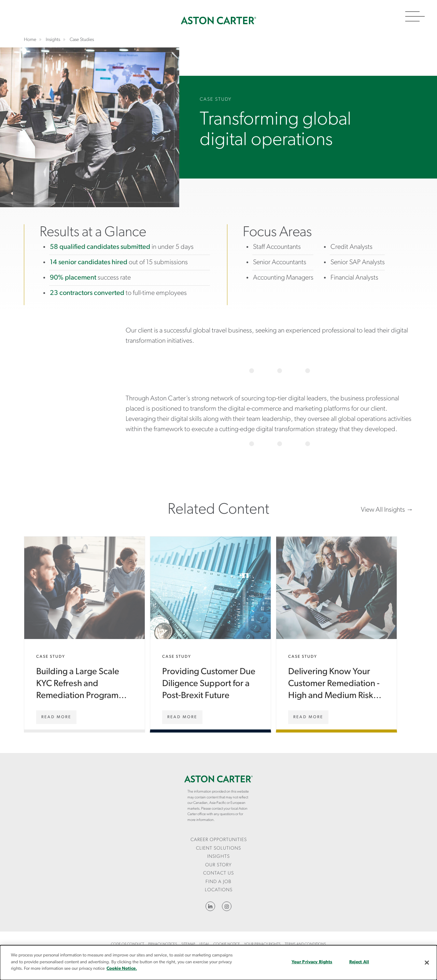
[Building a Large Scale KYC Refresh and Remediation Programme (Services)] (56, 717)
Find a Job (218, 882)
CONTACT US (218, 873)
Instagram (227, 906)
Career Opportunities (219, 840)
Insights (218, 857)
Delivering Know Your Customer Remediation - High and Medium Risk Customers (336, 633)
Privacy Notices (163, 944)
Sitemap (188, 944)
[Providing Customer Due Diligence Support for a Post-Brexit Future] (182, 717)
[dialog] (218, 963)
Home (218, 20)
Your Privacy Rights (262, 944)
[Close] (427, 963)
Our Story (218, 865)
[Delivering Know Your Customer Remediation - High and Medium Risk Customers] (308, 717)
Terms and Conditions (305, 944)
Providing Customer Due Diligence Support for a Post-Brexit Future (210, 633)
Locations (219, 890)
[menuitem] (218, 840)
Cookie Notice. (122, 969)
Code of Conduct (128, 944)
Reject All (359, 962)
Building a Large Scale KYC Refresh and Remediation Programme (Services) (84, 633)
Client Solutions (218, 848)
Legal (204, 944)
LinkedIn (210, 906)
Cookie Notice (227, 944)
